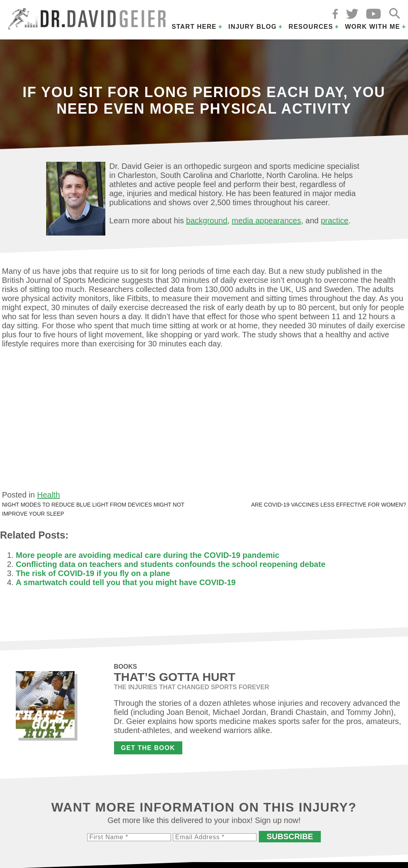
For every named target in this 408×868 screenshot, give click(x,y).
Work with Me (372, 27)
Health (49, 495)
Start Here (194, 27)
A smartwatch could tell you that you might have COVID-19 (126, 582)
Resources (311, 27)
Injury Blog (253, 27)
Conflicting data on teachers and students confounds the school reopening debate (171, 564)
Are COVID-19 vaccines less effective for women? (328, 505)
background (207, 221)
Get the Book (148, 748)
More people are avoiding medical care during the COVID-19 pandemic (148, 555)
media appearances (266, 221)
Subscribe (290, 836)
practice (335, 221)
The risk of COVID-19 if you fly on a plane (93, 573)
